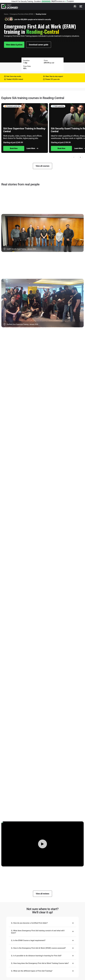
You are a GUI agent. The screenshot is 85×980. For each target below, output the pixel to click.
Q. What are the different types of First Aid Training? (32, 971)
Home (6, 14)
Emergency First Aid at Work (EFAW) (22, 14)
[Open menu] (81, 6)
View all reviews (42, 894)
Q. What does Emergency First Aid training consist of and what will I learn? (38, 932)
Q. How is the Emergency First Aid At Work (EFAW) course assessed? (38, 948)
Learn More (32, 148)
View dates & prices (14, 45)
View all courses (42, 166)
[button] (80, 157)
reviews (57, 1)
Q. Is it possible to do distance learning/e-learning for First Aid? (36, 956)
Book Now (14, 148)
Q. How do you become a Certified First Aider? (29, 923)
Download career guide (39, 45)
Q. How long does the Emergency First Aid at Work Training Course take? (40, 963)
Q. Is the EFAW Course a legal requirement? (28, 940)
